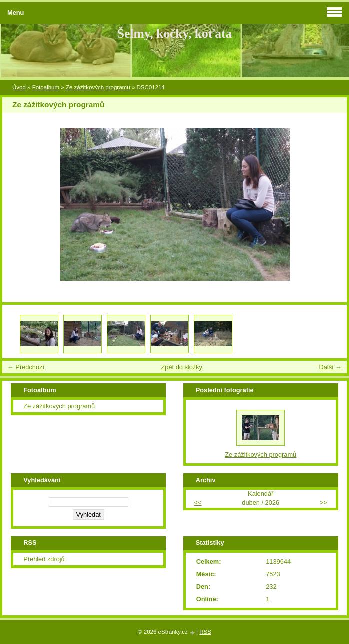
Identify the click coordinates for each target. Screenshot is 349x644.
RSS (205, 632)
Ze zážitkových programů (98, 87)
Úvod (19, 87)
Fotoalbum (46, 87)
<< (198, 502)
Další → (330, 367)
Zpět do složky (181, 367)
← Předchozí (26, 367)
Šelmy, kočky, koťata (175, 34)
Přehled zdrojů (44, 559)
